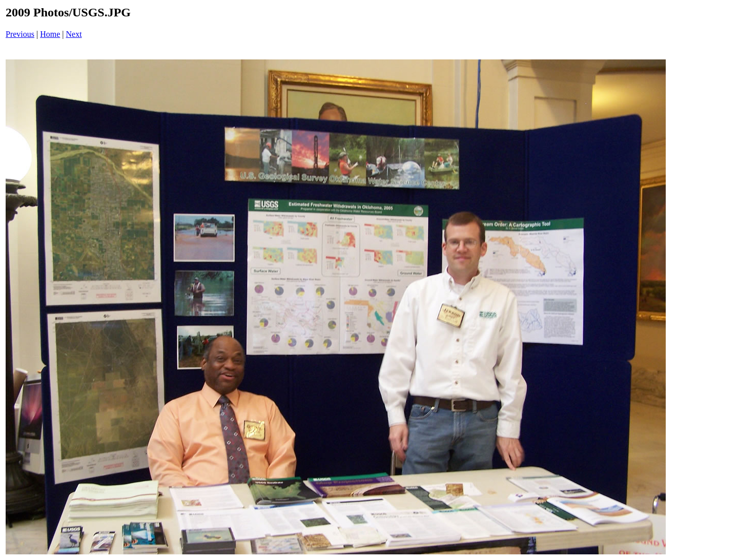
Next (74, 34)
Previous (20, 34)
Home (50, 34)
